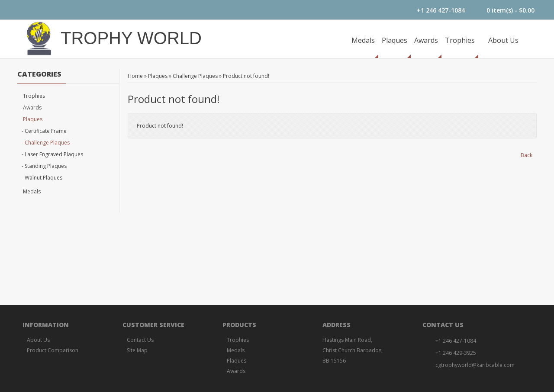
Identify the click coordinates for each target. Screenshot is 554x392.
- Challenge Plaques (46, 143)
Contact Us (140, 340)
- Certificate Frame (44, 131)
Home (135, 76)
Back (527, 155)
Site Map (137, 350)
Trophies (460, 40)
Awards (426, 40)
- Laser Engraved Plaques (52, 154)
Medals (363, 40)
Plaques (395, 40)
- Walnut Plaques (42, 178)
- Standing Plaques (44, 166)
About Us (503, 40)
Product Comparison (53, 350)
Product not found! (246, 76)
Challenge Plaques (195, 76)
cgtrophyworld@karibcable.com (475, 365)
